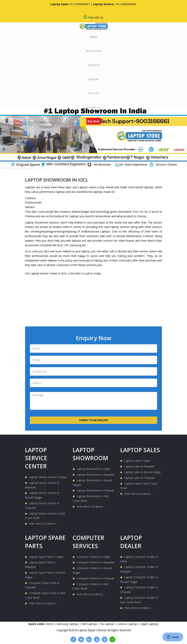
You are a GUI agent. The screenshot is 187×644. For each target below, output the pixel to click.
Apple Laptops (150, 624)
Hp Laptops (108, 624)
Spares (94, 79)
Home (93, 37)
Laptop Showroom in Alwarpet (95, 475)
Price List (94, 93)
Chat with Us (93, 17)
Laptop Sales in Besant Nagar (143, 472)
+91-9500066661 (79, 4)
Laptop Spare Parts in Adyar (46, 557)
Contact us (93, 107)
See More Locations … (44, 524)
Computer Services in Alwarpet (95, 562)
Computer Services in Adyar (93, 557)
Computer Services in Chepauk (95, 578)
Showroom (94, 51)
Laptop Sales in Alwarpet (139, 466)
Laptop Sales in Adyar (137, 461)
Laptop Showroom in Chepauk (95, 490)
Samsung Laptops (68, 624)
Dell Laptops (90, 624)
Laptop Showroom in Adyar (93, 469)
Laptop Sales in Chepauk (139, 478)
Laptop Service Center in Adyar (48, 477)
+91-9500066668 (125, 4)
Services (93, 65)
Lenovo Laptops (128, 624)
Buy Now (93, 121)
